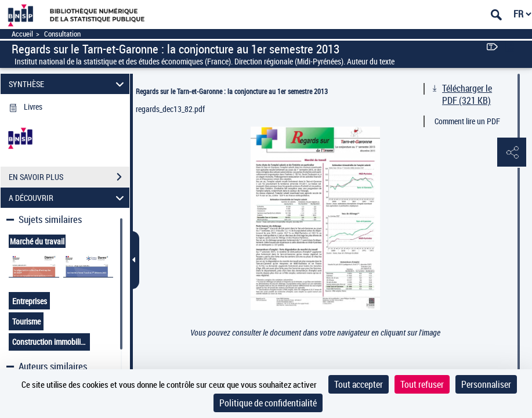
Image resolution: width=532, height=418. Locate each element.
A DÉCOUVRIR (68, 198)
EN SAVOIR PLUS (69, 177)
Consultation (62, 34)
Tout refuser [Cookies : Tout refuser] (422, 384)
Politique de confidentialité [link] (268, 403)
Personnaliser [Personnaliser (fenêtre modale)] (486, 384)
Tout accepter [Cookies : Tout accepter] (359, 384)
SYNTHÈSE (68, 84)
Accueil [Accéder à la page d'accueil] (22, 34)
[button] (512, 153)
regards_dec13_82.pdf (170, 109)
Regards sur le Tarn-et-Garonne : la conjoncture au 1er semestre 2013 (232, 91)
